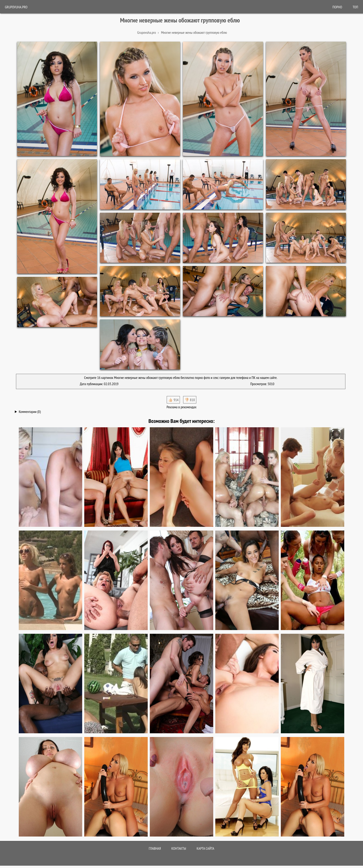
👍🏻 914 (173, 400)
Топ (355, 7)
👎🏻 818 (190, 400)
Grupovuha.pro (16, 7)
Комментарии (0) (30, 412)
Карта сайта (205, 848)
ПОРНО (337, 7)
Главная (155, 848)
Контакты (179, 848)
